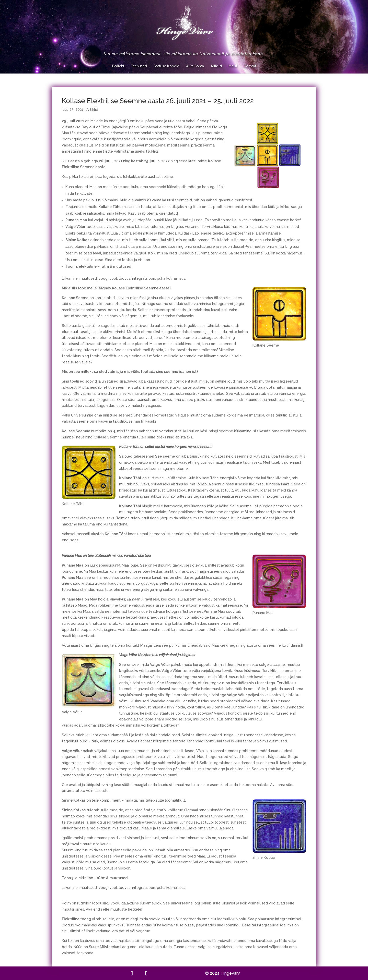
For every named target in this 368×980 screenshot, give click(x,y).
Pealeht (118, 66)
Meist (233, 66)
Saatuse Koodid (166, 66)
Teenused (139, 66)
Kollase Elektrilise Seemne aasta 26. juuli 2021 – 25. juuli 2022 (158, 101)
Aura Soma (195, 66)
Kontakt (250, 66)
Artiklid (216, 66)
